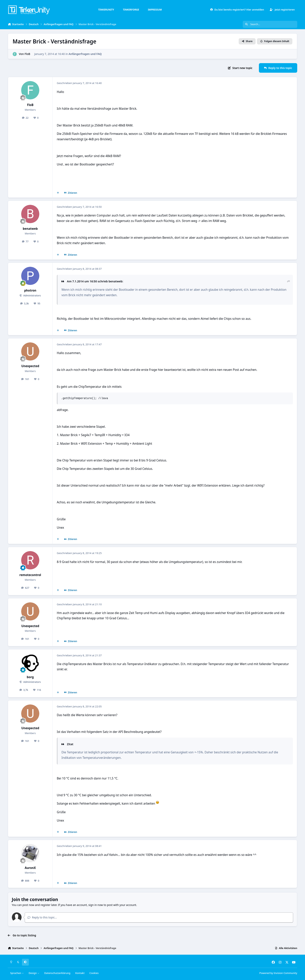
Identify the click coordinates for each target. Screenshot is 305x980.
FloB (27, 54)
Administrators (32, 296)
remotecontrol (30, 575)
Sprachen (17, 973)
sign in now (96, 905)
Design (34, 973)
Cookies (94, 973)
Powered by (278, 973)
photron (30, 290)
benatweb (30, 229)
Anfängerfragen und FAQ (85, 54)
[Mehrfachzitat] (58, 193)
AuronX (30, 868)
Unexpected (30, 366)
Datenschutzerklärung (57, 973)
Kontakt (80, 973)
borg (30, 677)
